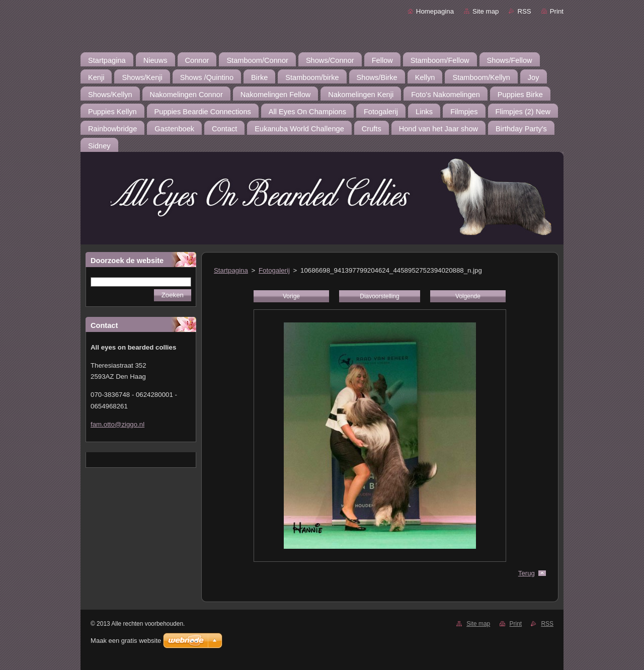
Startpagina (231, 270)
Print (557, 11)
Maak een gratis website (126, 641)
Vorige (291, 296)
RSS (524, 11)
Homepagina (435, 11)
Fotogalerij (274, 270)
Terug (527, 573)
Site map (486, 11)
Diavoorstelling (379, 296)
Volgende (468, 296)
